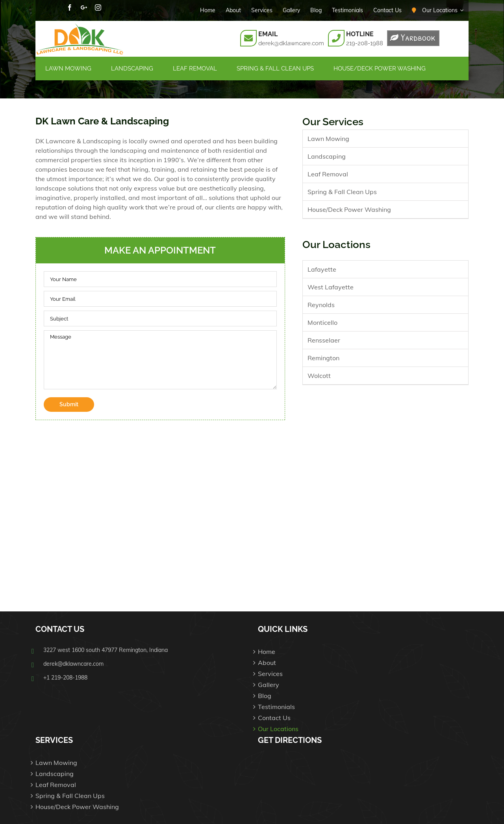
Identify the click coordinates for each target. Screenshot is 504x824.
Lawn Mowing (328, 139)
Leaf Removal (328, 174)
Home (267, 652)
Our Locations (278, 729)
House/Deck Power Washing (349, 209)
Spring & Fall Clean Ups (342, 192)
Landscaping (327, 156)
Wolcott (319, 376)
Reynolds (321, 305)
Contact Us (274, 718)
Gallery (269, 685)
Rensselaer (324, 340)
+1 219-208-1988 (65, 678)
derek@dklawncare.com (291, 43)
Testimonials (276, 707)
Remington (323, 358)
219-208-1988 (365, 43)
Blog (265, 696)
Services (270, 674)
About (267, 663)
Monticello (322, 322)
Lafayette (322, 269)
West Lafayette (331, 287)
